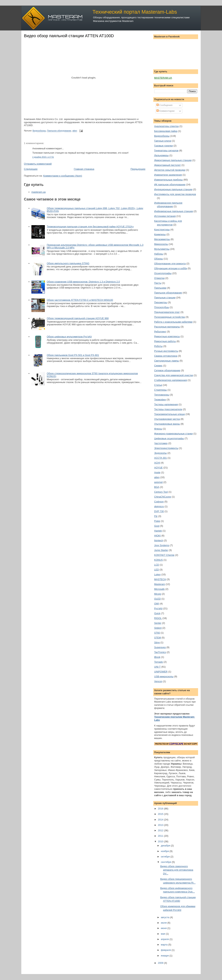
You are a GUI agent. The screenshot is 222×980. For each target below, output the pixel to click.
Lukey (157, 574)
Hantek (158, 531)
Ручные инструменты (166, 351)
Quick (157, 613)
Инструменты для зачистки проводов (175, 194)
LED (157, 570)
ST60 (157, 633)
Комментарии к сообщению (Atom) (63, 176)
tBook (157, 657)
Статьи (158, 385)
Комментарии (166, 111)
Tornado (159, 662)
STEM (158, 638)
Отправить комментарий (38, 164)
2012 (161, 830)
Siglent (158, 628)
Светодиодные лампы (167, 361)
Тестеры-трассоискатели (168, 409)
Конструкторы (162, 230)
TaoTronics (160, 652)
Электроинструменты (166, 448)
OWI (157, 604)
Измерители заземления (168, 175)
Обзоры (159, 259)
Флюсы (158, 429)
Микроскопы (161, 244)
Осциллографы (163, 273)
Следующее (31, 169)
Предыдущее (138, 169)
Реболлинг (160, 332)
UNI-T (157, 667)
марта (165, 945)
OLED (157, 599)
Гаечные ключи (163, 141)
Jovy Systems (162, 545)
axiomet (158, 482)
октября (166, 857)
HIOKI (157, 536)
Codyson (159, 502)
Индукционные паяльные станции (173, 189)
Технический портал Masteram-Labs (135, 12)
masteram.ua (38, 192)
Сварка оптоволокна (166, 356)
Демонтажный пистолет (167, 165)
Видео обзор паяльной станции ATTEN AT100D (69, 36)
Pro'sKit (158, 608)
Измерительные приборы (168, 180)
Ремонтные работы (165, 341)
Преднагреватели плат (167, 312)
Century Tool (161, 492)
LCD (157, 565)
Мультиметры (162, 249)
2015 (161, 814)
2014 (161, 820)
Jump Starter (161, 550)
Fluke (157, 521)
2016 (161, 809)
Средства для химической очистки (174, 375)
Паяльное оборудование (59, 131)
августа (165, 917)
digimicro (159, 506)
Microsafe (159, 589)
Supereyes (160, 647)
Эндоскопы (160, 453)
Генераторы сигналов (166, 151)
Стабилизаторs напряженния (171, 380)
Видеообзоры (39, 131)
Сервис (158, 366)
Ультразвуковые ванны (167, 424)
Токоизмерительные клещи (169, 414)
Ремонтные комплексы (167, 336)
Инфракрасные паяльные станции (174, 211)
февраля (166, 950)
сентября (166, 862)
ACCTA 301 (161, 458)
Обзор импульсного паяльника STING (68, 263)
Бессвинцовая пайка (166, 131)
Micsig (158, 594)
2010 (161, 841)
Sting (157, 642)
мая (163, 934)
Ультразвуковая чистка (167, 419)
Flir (156, 516)
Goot (157, 526)
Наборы (159, 254)
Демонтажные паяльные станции (173, 160)
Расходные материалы (167, 327)
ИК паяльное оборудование (170, 185)
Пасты (158, 283)
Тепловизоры (162, 395)
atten (75, 131)
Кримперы (160, 234)
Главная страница (84, 169)
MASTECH (160, 579)
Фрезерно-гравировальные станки (173, 434)
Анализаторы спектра (166, 126)
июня (164, 928)
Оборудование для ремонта (170, 264)
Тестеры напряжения (166, 404)
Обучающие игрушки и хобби (171, 268)
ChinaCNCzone (163, 497)
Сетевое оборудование (167, 370)
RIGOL (158, 618)
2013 (161, 825)
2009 (161, 963)
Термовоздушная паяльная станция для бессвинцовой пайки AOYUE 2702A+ (90, 227)
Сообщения (164, 105)
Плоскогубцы (162, 307)
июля (164, 923)
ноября (165, 851)
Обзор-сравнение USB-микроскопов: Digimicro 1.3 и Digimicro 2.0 (83, 282)
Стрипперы (161, 390)
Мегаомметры (162, 239)
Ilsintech (159, 540)
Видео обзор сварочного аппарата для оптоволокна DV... (177, 870)
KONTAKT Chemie (164, 555)
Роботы (158, 346)
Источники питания (165, 216)
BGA (157, 487)
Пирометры (161, 302)
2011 (161, 836)
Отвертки (159, 278)
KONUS (158, 560)
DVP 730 (159, 511)
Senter (158, 623)
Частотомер (161, 443)
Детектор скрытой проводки (170, 170)
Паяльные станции (165, 298)
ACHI (157, 463)
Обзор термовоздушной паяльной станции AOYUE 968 (78, 318)
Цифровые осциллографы (169, 438)
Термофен (160, 400)
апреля (165, 939)
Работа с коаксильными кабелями (173, 322)
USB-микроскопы (164, 676)
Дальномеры (161, 155)
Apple (157, 472)
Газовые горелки (164, 146)
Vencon (158, 681)
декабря (166, 846)
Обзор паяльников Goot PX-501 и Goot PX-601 (73, 355)
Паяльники (160, 288)
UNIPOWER (161, 672)
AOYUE (158, 468)
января (165, 956)
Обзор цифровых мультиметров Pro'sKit (69, 337)
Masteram (160, 584)
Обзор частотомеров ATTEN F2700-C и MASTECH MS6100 (80, 300)
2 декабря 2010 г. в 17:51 (43, 157)
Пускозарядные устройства (169, 317)
